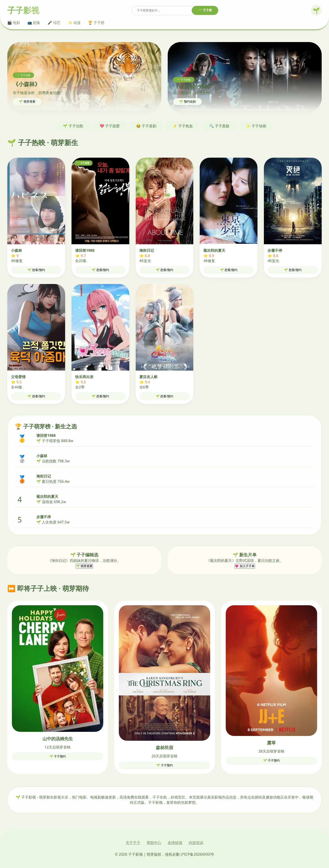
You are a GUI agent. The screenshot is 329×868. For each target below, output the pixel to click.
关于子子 (133, 843)
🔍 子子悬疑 (219, 126)
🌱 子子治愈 (73, 126)
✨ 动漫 (74, 23)
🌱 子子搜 (205, 10)
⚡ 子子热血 (183, 126)
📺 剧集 (34, 23)
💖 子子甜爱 (110, 126)
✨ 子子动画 (256, 126)
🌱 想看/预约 (36, 270)
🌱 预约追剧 (187, 102)
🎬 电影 (14, 23)
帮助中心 (154, 843)
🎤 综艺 (54, 23)
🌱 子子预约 (58, 756)
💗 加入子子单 (245, 566)
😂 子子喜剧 (146, 126)
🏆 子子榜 (96, 23)
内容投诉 (196, 843)
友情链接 (175, 843)
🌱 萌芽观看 (27, 102)
